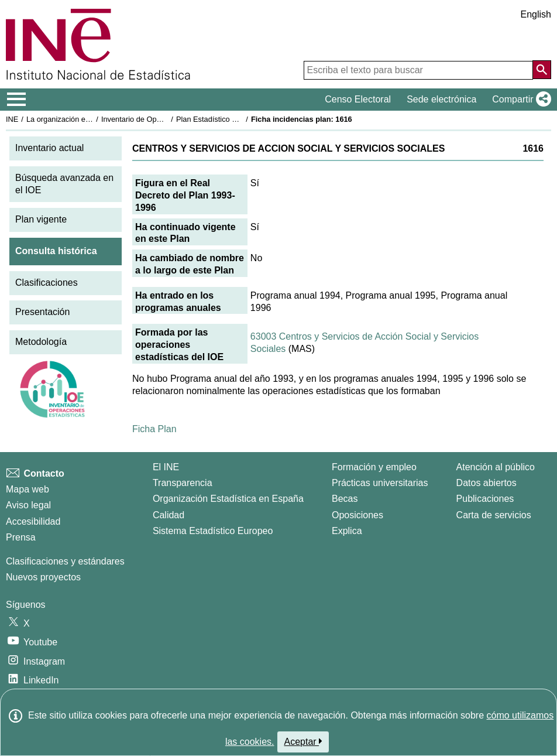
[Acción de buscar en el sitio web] (542, 70)
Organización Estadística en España (228, 499)
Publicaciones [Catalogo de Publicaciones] (485, 499)
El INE (166, 467)
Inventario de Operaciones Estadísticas (166, 119)
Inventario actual (49, 148)
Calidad (169, 515)
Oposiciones (357, 515)
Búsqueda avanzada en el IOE (64, 184)
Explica (347, 531)
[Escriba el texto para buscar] (418, 70)
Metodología (41, 342)
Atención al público (496, 467)
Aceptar (303, 741)
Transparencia (183, 483)
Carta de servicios (494, 515)
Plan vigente (41, 219)
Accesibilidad (33, 521)
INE (12, 119)
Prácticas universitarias (380, 483)
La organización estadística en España (91, 119)
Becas (345, 499)
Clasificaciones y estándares (65, 561)
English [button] (536, 14)
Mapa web (27, 489)
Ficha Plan (154, 429)
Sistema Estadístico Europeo (213, 531)
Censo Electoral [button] (358, 99)
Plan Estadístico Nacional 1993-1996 (238, 119)
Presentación (42, 312)
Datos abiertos (486, 483)
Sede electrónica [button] (441, 99)
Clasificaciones (47, 283)
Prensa (21, 537)
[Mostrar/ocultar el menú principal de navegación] (17, 100)
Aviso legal (28, 505)
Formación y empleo (374, 467)
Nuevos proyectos (43, 577)
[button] (519, 100)
